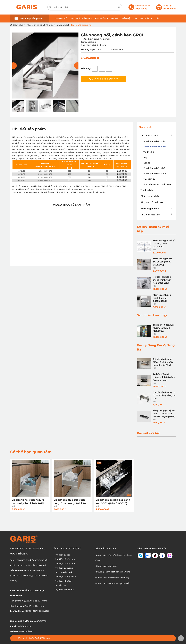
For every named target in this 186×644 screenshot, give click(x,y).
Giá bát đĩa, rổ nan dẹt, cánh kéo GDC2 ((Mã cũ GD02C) (113, 502)
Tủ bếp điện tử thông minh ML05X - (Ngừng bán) (164, 377)
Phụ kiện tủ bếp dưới (57, 25)
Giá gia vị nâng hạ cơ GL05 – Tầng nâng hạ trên (164, 395)
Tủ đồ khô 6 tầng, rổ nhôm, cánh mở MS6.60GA (164, 328)
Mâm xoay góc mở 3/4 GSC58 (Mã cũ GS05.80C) (163, 262)
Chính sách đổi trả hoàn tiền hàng (112, 578)
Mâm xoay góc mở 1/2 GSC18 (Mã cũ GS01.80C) (164, 244)
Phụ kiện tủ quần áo (156, 202)
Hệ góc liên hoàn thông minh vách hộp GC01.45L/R (162, 280)
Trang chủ (61, 18)
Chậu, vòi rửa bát (156, 196)
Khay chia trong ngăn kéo (157, 184)
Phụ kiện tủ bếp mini (155, 174)
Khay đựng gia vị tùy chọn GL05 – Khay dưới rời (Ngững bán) (164, 413)
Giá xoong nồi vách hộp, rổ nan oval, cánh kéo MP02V (28, 502)
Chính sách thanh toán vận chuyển (112, 583)
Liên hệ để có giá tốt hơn (104, 79)
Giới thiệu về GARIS (81, 18)
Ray (145, 157)
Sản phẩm (101, 18)
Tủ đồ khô (149, 152)
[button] (77, 66)
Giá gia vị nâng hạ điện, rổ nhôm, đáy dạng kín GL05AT (163, 362)
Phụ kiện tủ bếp (35, 25)
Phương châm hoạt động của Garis (112, 572)
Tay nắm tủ (149, 179)
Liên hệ (126, 18)
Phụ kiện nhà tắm (156, 215)
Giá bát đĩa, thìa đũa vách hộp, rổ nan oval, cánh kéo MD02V (70, 502)
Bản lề (147, 163)
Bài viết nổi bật (148, 433)
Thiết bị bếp (156, 190)
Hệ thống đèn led (156, 208)
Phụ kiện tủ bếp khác (155, 168)
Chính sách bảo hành (106, 566)
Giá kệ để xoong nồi (82, 25)
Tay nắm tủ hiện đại (64, 590)
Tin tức (115, 18)
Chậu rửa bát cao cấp (146, 18)
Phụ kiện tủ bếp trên (154, 141)
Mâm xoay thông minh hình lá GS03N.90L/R (162, 298)
